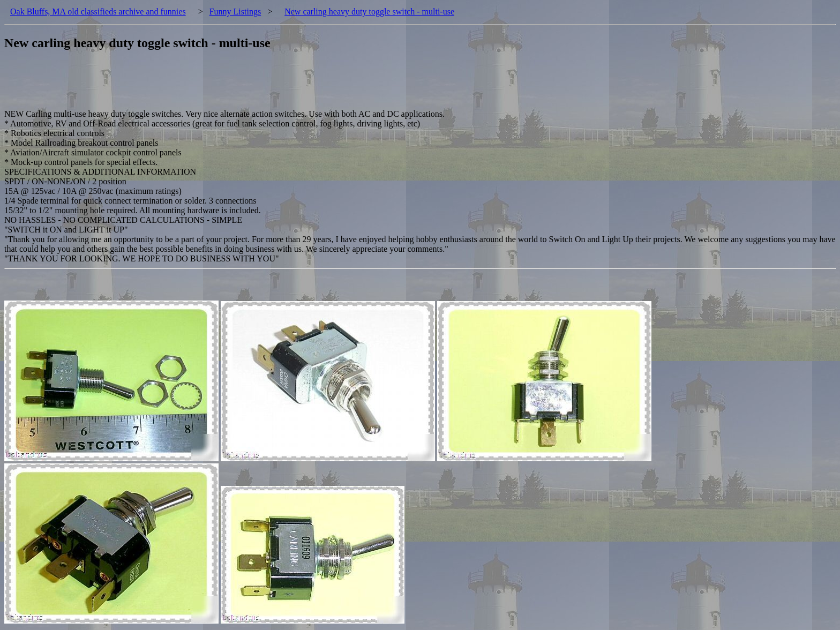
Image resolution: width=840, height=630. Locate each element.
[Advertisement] (199, 85)
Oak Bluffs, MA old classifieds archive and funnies (98, 12)
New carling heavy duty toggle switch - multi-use (369, 12)
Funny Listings (235, 12)
